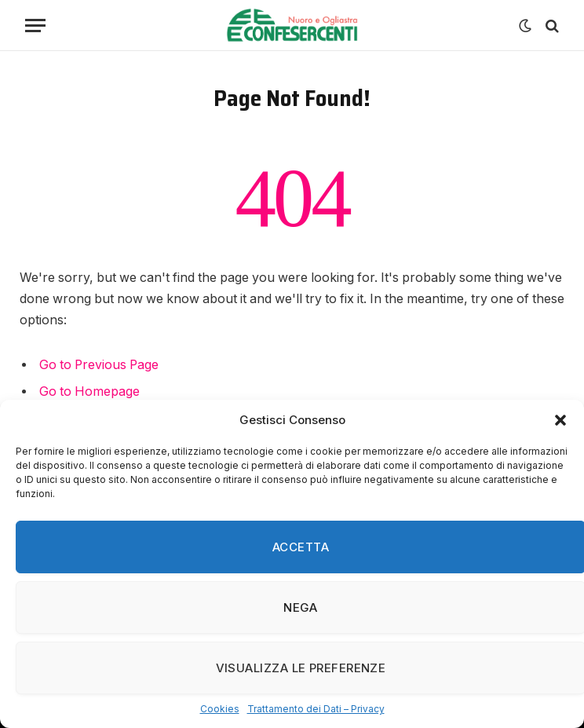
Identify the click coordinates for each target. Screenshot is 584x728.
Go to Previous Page (99, 365)
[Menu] (35, 26)
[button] (560, 420)
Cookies (220, 709)
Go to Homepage (89, 391)
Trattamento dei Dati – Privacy (316, 709)
